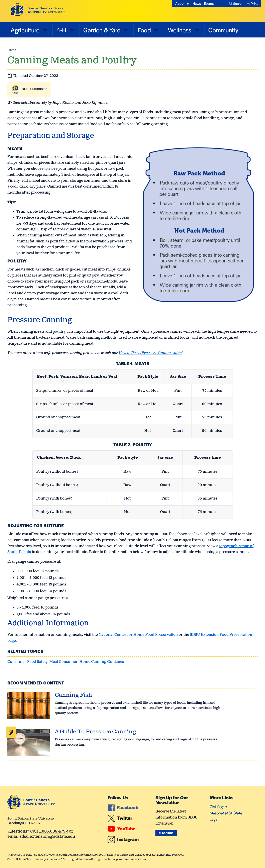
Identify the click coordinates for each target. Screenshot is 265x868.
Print (252, 3)
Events (209, 3)
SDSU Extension (35, 89)
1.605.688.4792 (53, 832)
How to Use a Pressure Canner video (150, 353)
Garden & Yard (103, 30)
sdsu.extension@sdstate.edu (47, 837)
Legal (214, 819)
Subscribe (166, 833)
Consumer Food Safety (27, 662)
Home (12, 50)
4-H (62, 30)
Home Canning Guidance (102, 662)
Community (223, 30)
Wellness (180, 30)
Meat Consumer (63, 662)
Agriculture (26, 30)
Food (145, 30)
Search (236, 3)
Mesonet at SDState (226, 813)
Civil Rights (219, 807)
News (197, 3)
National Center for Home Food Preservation (138, 635)
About (180, 3)
